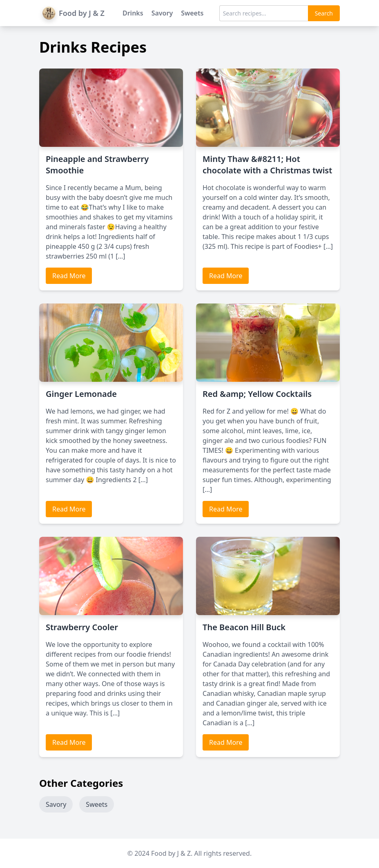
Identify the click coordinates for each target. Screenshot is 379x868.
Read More (69, 276)
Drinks (133, 13)
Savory (162, 13)
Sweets (192, 13)
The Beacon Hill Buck (244, 627)
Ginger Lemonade (81, 394)
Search (324, 13)
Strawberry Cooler (82, 627)
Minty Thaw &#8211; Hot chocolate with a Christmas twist (267, 165)
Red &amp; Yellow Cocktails (257, 394)
